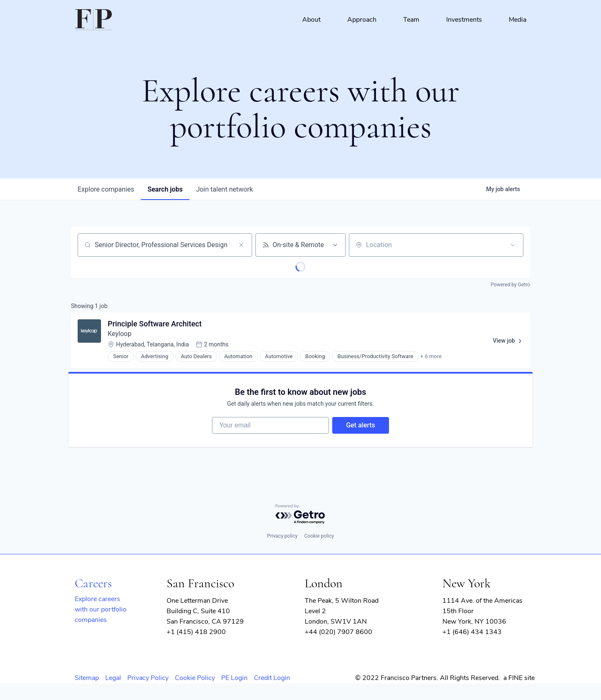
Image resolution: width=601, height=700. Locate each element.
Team (411, 20)
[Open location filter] (513, 245)
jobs (165, 189)
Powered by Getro (510, 285)
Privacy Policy (148, 678)
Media (518, 20)
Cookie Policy (195, 678)
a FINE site (519, 678)
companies (106, 189)
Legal (113, 678)
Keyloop (120, 334)
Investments (464, 20)
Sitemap (87, 678)
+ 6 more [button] (431, 356)
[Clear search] (241, 245)
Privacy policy (282, 536)
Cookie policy (319, 536)
